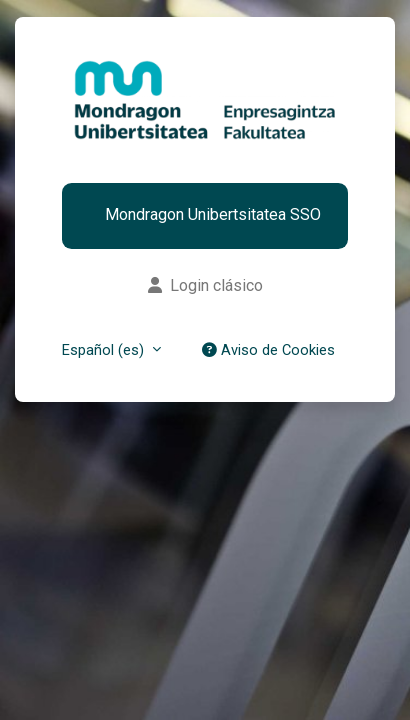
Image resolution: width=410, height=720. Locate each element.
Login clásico (205, 285)
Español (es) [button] (105, 350)
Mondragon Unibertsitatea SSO (213, 215)
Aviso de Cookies (268, 350)
